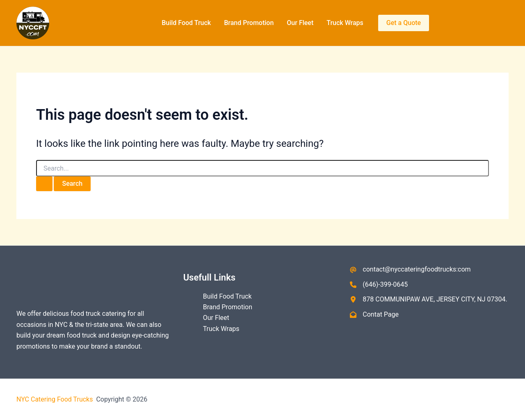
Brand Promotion (249, 23)
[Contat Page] (374, 315)
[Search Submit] (44, 184)
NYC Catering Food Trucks (55, 399)
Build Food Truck (186, 23)
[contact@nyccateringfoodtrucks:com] (410, 269)
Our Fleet (300, 23)
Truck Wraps (345, 23)
